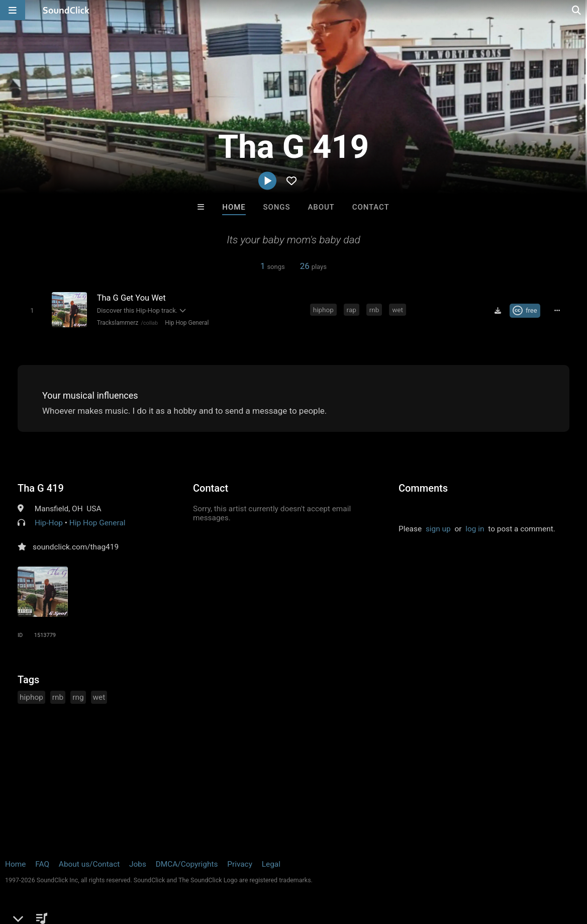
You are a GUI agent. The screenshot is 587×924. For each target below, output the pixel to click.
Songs (277, 207)
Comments (423, 488)
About (321, 207)
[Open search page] (577, 10)
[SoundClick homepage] (66, 10)
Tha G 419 (41, 488)
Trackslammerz (118, 323)
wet (398, 310)
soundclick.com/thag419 (76, 547)
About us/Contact (89, 864)
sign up (438, 529)
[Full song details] (557, 311)
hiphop (323, 310)
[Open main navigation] (13, 10)
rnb (374, 310)
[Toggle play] (32, 310)
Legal (271, 864)
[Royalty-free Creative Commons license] (525, 311)
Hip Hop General (187, 323)
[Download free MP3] (498, 311)
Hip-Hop (49, 523)
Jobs (138, 864)
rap (352, 310)
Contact (371, 207)
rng (78, 697)
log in (475, 529)
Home (234, 207)
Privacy (240, 864)
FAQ (42, 864)
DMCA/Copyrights (187, 864)
